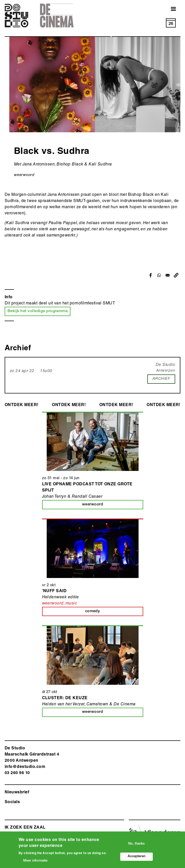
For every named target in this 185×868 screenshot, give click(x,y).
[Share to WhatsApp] (159, 275)
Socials (12, 802)
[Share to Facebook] (151, 275)
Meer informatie (35, 861)
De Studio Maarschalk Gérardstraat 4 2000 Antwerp (32, 755)
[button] (176, 275)
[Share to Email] (168, 275)
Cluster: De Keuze (65, 698)
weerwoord (24, 175)
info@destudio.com (25, 767)
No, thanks (136, 844)
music (71, 604)
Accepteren (136, 857)
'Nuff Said (54, 591)
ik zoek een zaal (25, 828)
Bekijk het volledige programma (38, 311)
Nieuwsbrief (17, 793)
